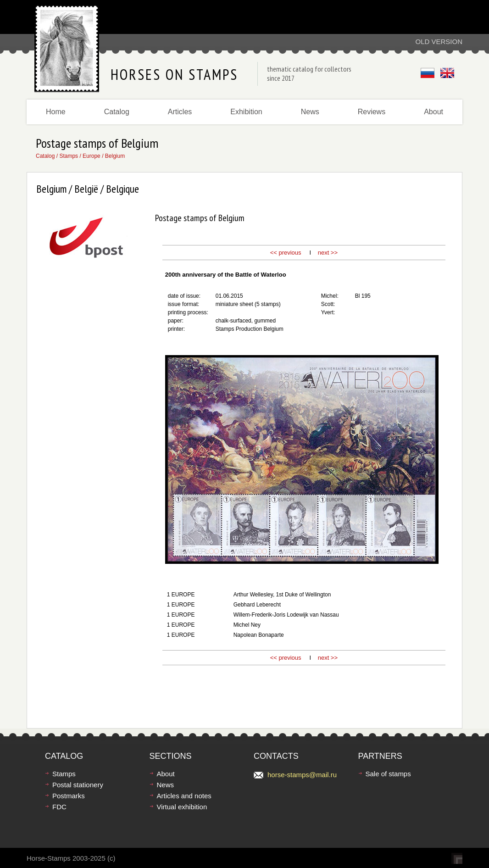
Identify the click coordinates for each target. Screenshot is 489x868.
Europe (92, 156)
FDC (59, 807)
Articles (180, 112)
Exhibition (246, 112)
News (310, 112)
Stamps (69, 156)
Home (56, 112)
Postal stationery (78, 785)
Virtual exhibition (182, 807)
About (433, 112)
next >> (328, 253)
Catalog (117, 112)
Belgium (115, 156)
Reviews (372, 112)
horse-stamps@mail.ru (302, 775)
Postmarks (69, 796)
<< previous (286, 253)
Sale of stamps (388, 774)
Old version (439, 42)
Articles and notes (184, 796)
